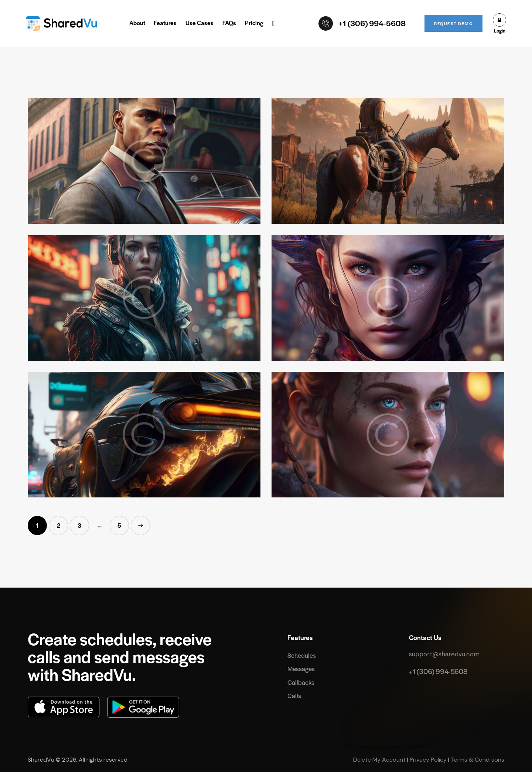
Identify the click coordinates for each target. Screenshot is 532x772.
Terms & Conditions (477, 760)
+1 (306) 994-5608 (438, 671)
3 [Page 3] (83, 523)
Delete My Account (380, 760)
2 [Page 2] (63, 523)
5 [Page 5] (123, 523)
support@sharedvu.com (444, 654)
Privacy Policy (428, 760)
